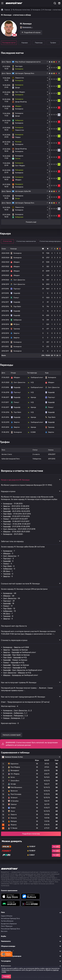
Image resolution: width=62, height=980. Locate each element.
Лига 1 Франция (7, 926)
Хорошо (6, 976)
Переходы (39, 43)
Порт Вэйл (7, 514)
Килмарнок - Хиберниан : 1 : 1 (15, 713)
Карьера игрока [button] (8, 491)
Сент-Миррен (26, 634)
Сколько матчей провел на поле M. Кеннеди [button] (20, 583)
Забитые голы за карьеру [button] (12, 541)
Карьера (25, 43)
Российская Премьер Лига (10, 929)
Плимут (6, 519)
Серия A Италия (7, 916)
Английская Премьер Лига (10, 919)
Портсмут (7, 524)
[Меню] (2, 3)
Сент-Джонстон (10, 529)
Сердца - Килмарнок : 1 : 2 (14, 718)
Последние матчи (9, 43)
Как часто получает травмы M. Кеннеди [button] (19, 682)
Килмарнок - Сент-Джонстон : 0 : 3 (17, 710)
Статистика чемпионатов (26, 241)
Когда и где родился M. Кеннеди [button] (15, 480)
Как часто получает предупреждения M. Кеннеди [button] (23, 697)
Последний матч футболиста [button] (14, 626)
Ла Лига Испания (7, 921)
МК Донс (7, 571)
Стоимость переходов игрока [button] (14, 640)
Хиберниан (8, 569)
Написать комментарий (12, 735)
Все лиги (4, 931)
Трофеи (54, 43)
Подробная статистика (31, 834)
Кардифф (7, 511)
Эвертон (7, 506)
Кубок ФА (27, 191)
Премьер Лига (29, 73)
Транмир (7, 574)
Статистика (8, 241)
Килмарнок (8, 504)
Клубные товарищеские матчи (30, 62)
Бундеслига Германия (9, 924)
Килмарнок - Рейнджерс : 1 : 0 (15, 716)
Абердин (7, 532)
